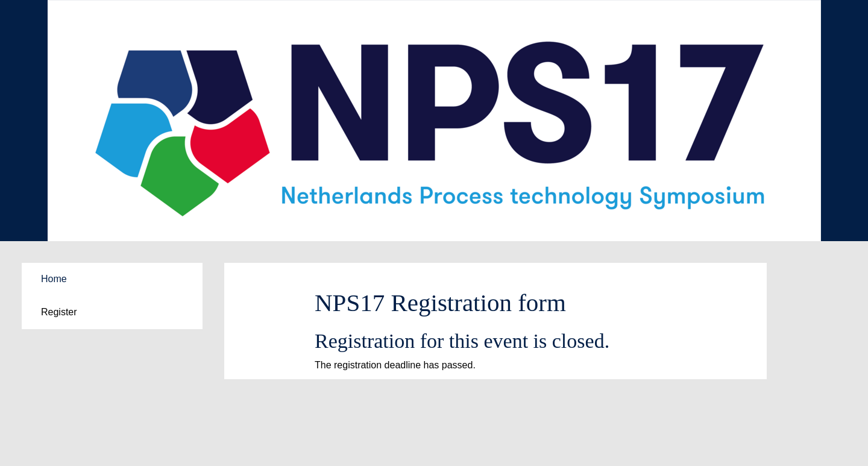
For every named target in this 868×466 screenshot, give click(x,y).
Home (54, 279)
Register (59, 312)
